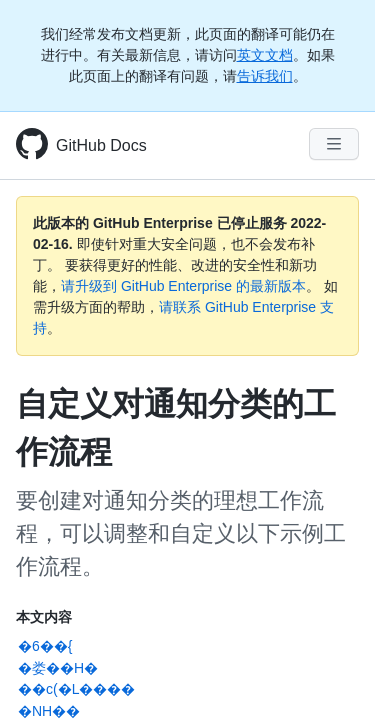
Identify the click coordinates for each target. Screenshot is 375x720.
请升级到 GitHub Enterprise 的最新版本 (183, 286)
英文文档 (265, 55)
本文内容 (44, 617)
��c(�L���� (76, 689)
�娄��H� (58, 668)
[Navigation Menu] (334, 144)
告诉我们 (265, 76)
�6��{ (45, 646)
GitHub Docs (101, 145)
